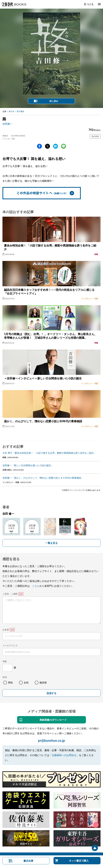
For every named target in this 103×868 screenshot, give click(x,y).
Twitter (47, 146)
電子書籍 (20, 111)
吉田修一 (7, 124)
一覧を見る (51, 543)
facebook (39, 146)
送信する (51, 693)
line (64, 146)
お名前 (6, 630)
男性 (10, 682)
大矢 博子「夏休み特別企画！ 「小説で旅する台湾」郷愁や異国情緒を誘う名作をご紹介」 (49, 453)
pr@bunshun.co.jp (51, 740)
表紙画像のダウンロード (53, 720)
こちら (36, 586)
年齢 (5, 661)
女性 (26, 682)
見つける (89, 4)
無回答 (43, 682)
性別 (5, 677)
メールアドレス (10, 645)
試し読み (54, 101)
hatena (56, 146)
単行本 (11, 111)
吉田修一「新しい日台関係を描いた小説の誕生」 (28, 465)
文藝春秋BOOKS (14, 4)
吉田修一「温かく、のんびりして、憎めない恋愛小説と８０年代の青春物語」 (43, 478)
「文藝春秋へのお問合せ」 (64, 755)
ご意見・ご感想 (10, 594)
